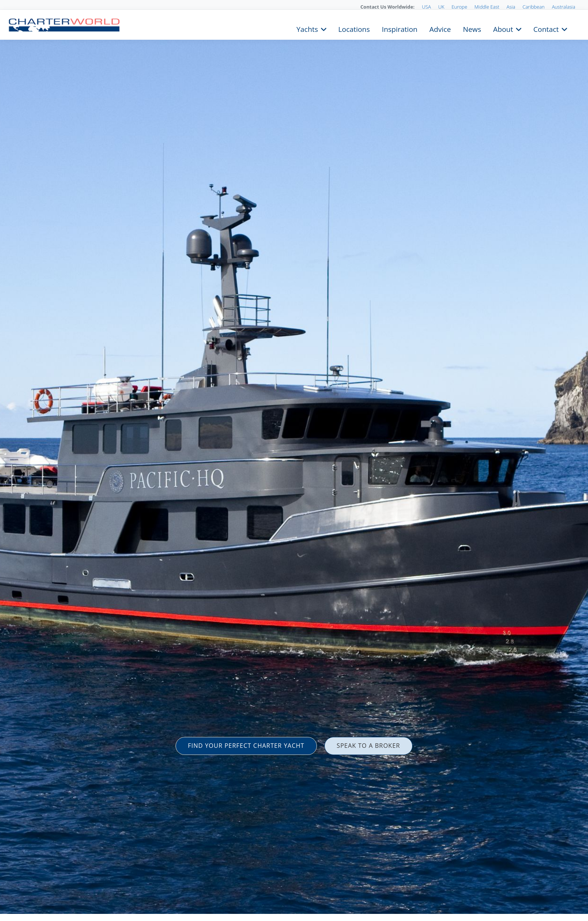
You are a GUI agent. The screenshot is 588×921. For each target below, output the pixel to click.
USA (426, 7)
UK (441, 7)
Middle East (487, 7)
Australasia (564, 7)
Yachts (307, 28)
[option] (294, 460)
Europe (459, 7)
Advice (440, 28)
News (472, 28)
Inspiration (400, 28)
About (503, 28)
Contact (546, 28)
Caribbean (533, 7)
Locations (354, 28)
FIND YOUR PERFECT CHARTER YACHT (246, 746)
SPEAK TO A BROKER (368, 746)
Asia (511, 7)
